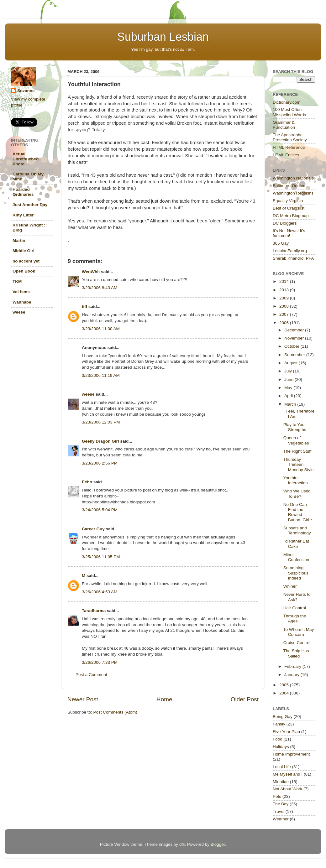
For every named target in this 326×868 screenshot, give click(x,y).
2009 (285, 298)
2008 (285, 306)
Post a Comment (91, 675)
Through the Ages (295, 619)
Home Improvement (291, 754)
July (289, 371)
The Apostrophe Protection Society (290, 137)
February (293, 666)
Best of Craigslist (289, 208)
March (291, 404)
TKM (17, 281)
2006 (285, 323)
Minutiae (281, 782)
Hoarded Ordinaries (23, 192)
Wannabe (22, 302)
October (292, 346)
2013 (285, 290)
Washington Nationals (293, 178)
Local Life (282, 767)
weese (88, 394)
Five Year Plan (286, 732)
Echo (87, 482)
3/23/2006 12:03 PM (101, 422)
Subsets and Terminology (297, 530)
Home (164, 699)
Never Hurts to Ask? (297, 597)
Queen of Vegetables (296, 440)
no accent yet (26, 261)
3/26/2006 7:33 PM (100, 662)
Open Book (24, 271)
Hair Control (295, 608)
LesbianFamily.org (290, 251)
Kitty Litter (23, 215)
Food (278, 739)
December (295, 330)
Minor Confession (296, 557)
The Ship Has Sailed (296, 653)
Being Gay (283, 717)
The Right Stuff (297, 451)
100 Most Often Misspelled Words (289, 112)
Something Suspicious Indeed (296, 573)
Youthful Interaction (296, 480)
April (289, 396)
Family (279, 724)
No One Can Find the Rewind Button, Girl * (298, 512)
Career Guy (93, 529)
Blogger (218, 844)
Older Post (245, 699)
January (292, 675)
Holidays (281, 747)
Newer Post (83, 699)
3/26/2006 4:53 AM (100, 592)
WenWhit (91, 272)
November (295, 338)
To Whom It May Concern (299, 632)
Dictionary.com (287, 102)
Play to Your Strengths (295, 427)
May (289, 388)
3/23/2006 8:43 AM (100, 288)
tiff (84, 307)
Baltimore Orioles (289, 186)
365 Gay (281, 243)
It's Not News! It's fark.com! (289, 233)
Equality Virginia (288, 201)
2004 (285, 693)
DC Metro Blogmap (291, 216)
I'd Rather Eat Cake (296, 544)
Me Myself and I (288, 774)
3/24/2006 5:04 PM (100, 510)
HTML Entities (286, 155)
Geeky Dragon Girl (100, 441)
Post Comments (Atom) (115, 712)
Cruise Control (297, 643)
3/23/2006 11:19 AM (101, 375)
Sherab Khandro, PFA (293, 258)
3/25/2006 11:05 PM (101, 557)
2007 (285, 314)
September (295, 355)
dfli (182, 844)
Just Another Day (30, 205)
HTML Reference (289, 147)
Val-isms (21, 292)
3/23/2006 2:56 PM (100, 463)
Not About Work (287, 789)
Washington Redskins (293, 193)
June (289, 379)
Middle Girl (24, 251)
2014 (285, 281)
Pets (277, 796)
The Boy (281, 804)
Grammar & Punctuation (284, 125)
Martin (19, 240)
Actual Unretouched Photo (26, 159)
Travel (279, 811)
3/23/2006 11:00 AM (101, 329)
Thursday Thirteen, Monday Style (299, 464)
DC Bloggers (285, 223)
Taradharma (94, 611)
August (292, 363)
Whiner (290, 586)
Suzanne (26, 91)
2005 (285, 685)
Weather (281, 819)
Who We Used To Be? (297, 494)
